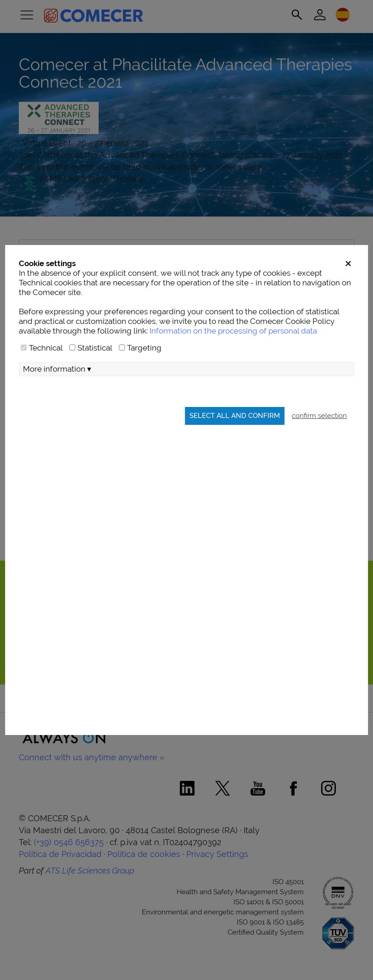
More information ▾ (57, 369)
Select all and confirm (235, 415)
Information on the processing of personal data (233, 331)
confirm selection (319, 415)
